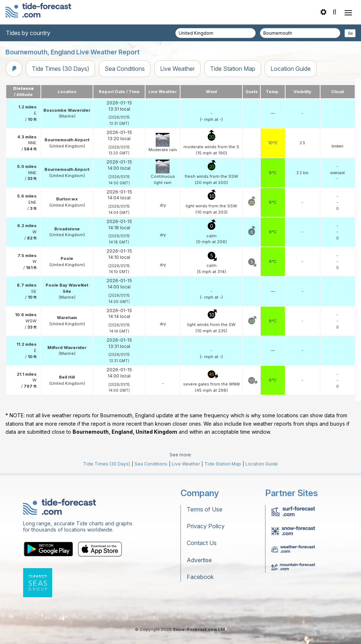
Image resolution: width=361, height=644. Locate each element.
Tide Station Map (233, 69)
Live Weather (177, 69)
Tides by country (28, 33)
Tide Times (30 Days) (61, 69)
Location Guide (291, 69)
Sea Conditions (125, 69)
